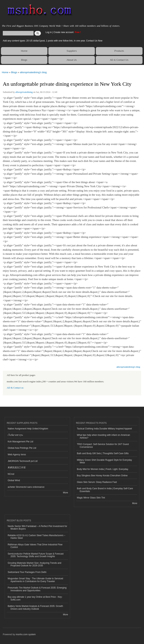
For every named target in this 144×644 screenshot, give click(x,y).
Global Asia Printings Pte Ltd (22, 448)
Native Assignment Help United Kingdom (28, 429)
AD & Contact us (15, 388)
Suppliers (72, 51)
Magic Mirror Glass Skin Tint (91, 498)
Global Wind (14, 480)
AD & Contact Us (119, 60)
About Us (72, 60)
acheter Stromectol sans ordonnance (26, 487)
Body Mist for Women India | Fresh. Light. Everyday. (103, 469)
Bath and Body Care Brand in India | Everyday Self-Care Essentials (105, 490)
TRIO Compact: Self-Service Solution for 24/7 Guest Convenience (103, 446)
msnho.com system (26, 634)
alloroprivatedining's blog (33, 72)
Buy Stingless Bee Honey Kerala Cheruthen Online (102, 476)
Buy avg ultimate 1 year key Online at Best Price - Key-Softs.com (35, 598)
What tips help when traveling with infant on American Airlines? (103, 436)
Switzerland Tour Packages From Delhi (27, 572)
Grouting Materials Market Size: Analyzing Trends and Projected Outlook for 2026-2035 (34, 564)
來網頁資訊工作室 (17, 467)
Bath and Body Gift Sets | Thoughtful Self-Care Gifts (103, 453)
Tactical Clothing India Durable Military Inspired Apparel (104, 429)
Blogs (24, 60)
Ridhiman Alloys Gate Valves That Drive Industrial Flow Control (35, 546)
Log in (49, 32)
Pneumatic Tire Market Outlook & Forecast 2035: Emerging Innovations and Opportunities (37, 589)
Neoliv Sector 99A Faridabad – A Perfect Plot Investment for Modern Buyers (37, 528)
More (66, 493)
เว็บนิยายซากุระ (15, 435)
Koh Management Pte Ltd (20, 442)
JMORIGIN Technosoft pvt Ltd (23, 461)
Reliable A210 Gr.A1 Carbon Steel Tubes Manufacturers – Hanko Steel (36, 537)
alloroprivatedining (24, 92)
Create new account (64, 32)
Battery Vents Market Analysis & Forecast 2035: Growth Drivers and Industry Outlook (35, 607)
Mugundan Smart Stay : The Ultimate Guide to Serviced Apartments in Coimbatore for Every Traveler (35, 580)
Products (119, 51)
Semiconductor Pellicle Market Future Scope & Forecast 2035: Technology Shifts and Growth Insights (36, 555)
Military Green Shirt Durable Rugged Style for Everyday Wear (104, 461)
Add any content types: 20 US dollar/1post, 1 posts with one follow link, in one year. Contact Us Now (53, 41)
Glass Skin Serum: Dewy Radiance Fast (97, 482)
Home (24, 51)
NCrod (11, 474)
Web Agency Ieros (17, 455)
